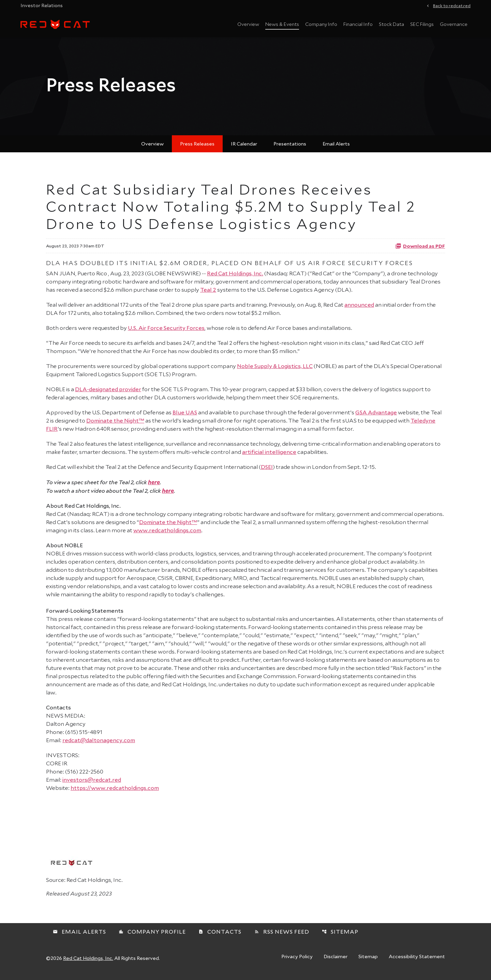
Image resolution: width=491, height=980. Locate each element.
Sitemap (340, 936)
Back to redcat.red (452, 5)
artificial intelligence (269, 456)
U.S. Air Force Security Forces (166, 332)
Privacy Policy (297, 961)
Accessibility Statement (417, 961)
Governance (454, 24)
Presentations (290, 148)
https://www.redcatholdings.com (115, 792)
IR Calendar (244, 148)
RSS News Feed (282, 936)
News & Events (282, 24)
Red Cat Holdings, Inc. (235, 277)
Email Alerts (336, 148)
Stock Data (391, 24)
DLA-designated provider (108, 393)
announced (359, 309)
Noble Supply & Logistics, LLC (275, 370)
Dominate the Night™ (115, 424)
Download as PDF (420, 250)
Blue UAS (185, 416)
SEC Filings (422, 24)
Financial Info (358, 24)
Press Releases (197, 148)
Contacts (220, 936)
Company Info (321, 24)
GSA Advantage (376, 416)
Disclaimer (336, 961)
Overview (248, 24)
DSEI (267, 471)
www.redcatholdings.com (167, 534)
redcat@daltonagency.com (99, 744)
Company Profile (152, 936)
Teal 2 (208, 294)
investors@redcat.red (92, 784)
